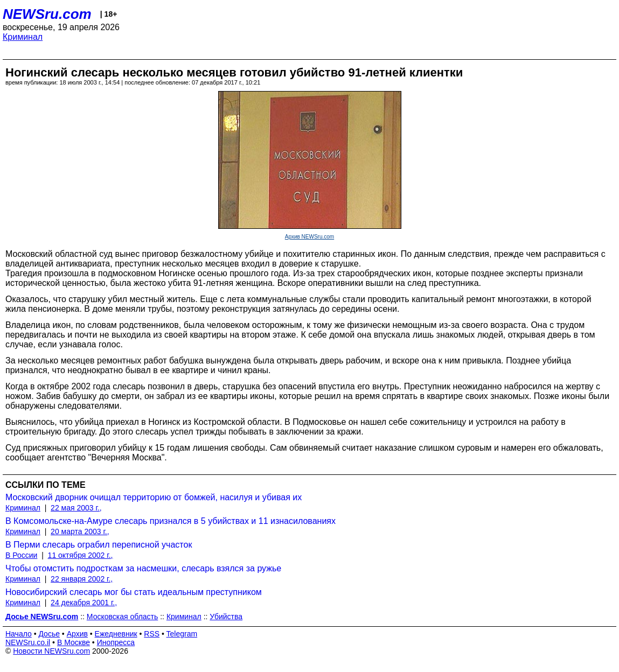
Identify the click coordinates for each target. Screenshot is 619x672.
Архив (77, 634)
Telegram (182, 634)
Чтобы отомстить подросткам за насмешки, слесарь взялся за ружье (143, 568)
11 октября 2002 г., (81, 555)
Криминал (23, 37)
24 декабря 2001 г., (84, 603)
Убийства (226, 617)
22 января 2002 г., (82, 579)
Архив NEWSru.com (309, 237)
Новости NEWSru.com (51, 651)
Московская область (122, 617)
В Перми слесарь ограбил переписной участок (99, 545)
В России (21, 555)
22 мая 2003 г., (76, 508)
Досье (49, 634)
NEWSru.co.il (28, 642)
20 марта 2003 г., (80, 531)
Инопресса (116, 642)
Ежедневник (116, 634)
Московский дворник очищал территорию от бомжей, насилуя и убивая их (154, 497)
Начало (19, 634)
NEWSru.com (47, 14)
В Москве (74, 642)
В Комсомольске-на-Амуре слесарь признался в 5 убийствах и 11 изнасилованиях (171, 521)
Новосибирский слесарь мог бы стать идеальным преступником (134, 592)
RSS (152, 634)
